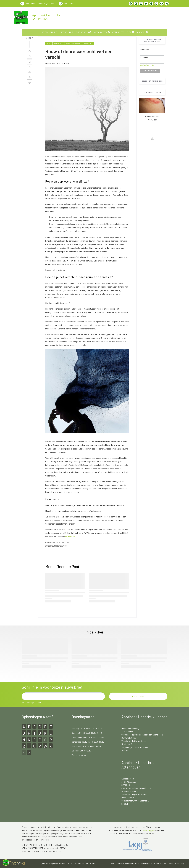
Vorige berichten (148, 65)
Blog (129, 32)
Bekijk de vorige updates (31, 702)
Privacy (93, 863)
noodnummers (118, 32)
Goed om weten (100, 32)
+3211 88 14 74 (43, 19)
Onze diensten (82, 32)
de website (70, 537)
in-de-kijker (58, 43)
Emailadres (145, 49)
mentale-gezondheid (73, 43)
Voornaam (144, 57)
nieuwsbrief (88, 43)
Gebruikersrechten (81, 863)
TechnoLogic (145, 863)
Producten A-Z (66, 32)
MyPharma (133, 863)
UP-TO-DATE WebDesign (176, 863)
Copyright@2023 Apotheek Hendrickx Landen (55, 863)
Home (49, 43)
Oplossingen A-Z (49, 32)
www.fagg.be (149, 830)
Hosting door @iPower (158, 863)
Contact (140, 32)
